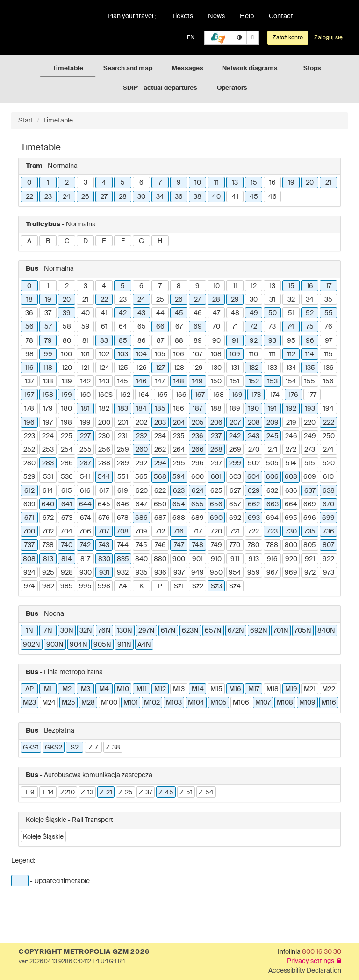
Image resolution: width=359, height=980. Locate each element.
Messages (187, 68)
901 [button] (197, 559)
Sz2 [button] (198, 586)
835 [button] (123, 559)
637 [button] (310, 491)
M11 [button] (142, 689)
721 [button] (235, 532)
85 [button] (123, 341)
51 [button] (291, 313)
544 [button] (104, 477)
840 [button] (141, 559)
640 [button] (48, 504)
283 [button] (48, 463)
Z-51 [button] (186, 793)
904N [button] (79, 645)
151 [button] (235, 382)
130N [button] (125, 631)
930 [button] (86, 573)
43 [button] (141, 313)
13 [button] (235, 183)
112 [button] (291, 354)
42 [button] (123, 313)
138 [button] (48, 382)
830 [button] (104, 559)
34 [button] (160, 197)
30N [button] (67, 631)
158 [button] (48, 395)
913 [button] (254, 559)
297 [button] (216, 463)
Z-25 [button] (126, 793)
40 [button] (216, 197)
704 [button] (67, 532)
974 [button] (29, 586)
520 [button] (329, 463)
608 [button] (291, 477)
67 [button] (179, 327)
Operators (232, 88)
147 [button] (160, 382)
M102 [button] (152, 703)
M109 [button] (307, 703)
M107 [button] (263, 703)
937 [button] (179, 573)
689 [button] (197, 518)
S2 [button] (75, 748)
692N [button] (259, 631)
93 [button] (272, 341)
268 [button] (216, 450)
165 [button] (162, 395)
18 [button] (29, 300)
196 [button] (29, 423)
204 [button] (179, 423)
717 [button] (197, 532)
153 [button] (273, 382)
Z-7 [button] (93, 748)
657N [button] (213, 631)
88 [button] (179, 341)
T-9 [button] (29, 793)
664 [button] (291, 504)
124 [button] (104, 368)
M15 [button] (216, 689)
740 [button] (67, 545)
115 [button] (328, 354)
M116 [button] (329, 703)
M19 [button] (291, 689)
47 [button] (216, 313)
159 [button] (67, 395)
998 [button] (104, 586)
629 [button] (254, 491)
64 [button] (123, 327)
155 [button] (310, 382)
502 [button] (254, 463)
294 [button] (160, 463)
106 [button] (179, 354)
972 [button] (310, 573)
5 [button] (123, 183)
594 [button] (179, 477)
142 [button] (86, 382)
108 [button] (216, 354)
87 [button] (160, 341)
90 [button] (216, 341)
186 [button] (179, 409)
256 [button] (104, 450)
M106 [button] (241, 703)
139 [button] (67, 382)
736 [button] (329, 532)
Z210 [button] (68, 793)
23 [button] (48, 197)
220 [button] (310, 423)
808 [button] (29, 559)
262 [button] (160, 450)
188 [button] (216, 409)
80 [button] (67, 341)
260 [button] (142, 450)
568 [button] (160, 477)
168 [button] (219, 395)
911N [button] (124, 645)
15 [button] (254, 183)
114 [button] (310, 354)
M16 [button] (235, 689)
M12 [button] (160, 689)
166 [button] (181, 395)
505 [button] (272, 463)
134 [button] (291, 368)
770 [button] (235, 545)
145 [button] (123, 382)
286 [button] (67, 463)
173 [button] (256, 395)
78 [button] (29, 341)
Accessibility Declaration (305, 971)
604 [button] (254, 477)
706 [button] (85, 532)
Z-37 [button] (146, 793)
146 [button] (141, 382)
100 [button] (67, 354)
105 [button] (160, 354)
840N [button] (326, 631)
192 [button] (291, 409)
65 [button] (142, 327)
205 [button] (198, 423)
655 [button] (197, 504)
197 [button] (48, 423)
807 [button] (328, 545)
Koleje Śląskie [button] (43, 837)
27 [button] (104, 197)
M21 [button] (310, 689)
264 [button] (179, 450)
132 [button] (254, 368)
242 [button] (235, 436)
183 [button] (123, 409)
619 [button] (123, 491)
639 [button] (29, 504)
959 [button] (254, 573)
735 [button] (310, 532)
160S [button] (105, 395)
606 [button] (272, 477)
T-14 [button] (48, 793)
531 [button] (48, 477)
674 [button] (86, 518)
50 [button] (273, 313)
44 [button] (160, 313)
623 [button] (179, 491)
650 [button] (160, 504)
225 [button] (67, 436)
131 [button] (235, 368)
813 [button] (48, 559)
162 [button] (125, 395)
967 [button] (272, 573)
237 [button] (216, 436)
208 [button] (254, 423)
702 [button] (48, 532)
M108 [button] (285, 703)
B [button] (48, 241)
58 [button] (67, 327)
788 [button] (272, 545)
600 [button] (197, 477)
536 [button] (67, 477)
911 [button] (235, 559)
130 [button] (216, 368)
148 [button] (179, 382)
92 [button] (254, 341)
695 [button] (291, 518)
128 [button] (179, 368)
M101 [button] (131, 703)
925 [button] (48, 573)
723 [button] (272, 532)
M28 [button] (88, 703)
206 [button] (216, 423)
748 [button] (198, 545)
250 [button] (329, 436)
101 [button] (85, 354)
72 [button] (254, 327)
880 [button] (160, 559)
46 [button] (273, 197)
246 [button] (291, 436)
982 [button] (48, 586)
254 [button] (67, 450)
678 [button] (123, 518)
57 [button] (48, 327)
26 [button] (85, 197)
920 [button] (291, 559)
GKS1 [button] (31, 748)
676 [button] (104, 518)
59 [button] (86, 327)
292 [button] (141, 463)
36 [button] (179, 197)
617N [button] (168, 631)
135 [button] (310, 368)
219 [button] (291, 423)
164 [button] (144, 395)
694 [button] (272, 518)
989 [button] (67, 586)
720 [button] (216, 532)
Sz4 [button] (235, 586)
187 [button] (197, 409)
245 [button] (273, 436)
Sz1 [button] (179, 586)
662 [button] (254, 504)
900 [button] (179, 559)
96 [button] (310, 341)
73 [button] (272, 327)
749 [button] (216, 545)
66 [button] (160, 327)
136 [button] (329, 368)
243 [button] (254, 436)
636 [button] (291, 491)
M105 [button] (219, 703)
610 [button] (328, 477)
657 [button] (235, 504)
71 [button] (235, 327)
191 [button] (272, 409)
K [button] (141, 586)
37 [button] (48, 313)
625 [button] (216, 491)
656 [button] (216, 504)
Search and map (128, 68)
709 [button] (141, 532)
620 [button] (142, 491)
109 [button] (235, 354)
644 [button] (85, 504)
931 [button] (104, 573)
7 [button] (160, 183)
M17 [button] (254, 689)
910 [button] (216, 559)
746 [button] (160, 545)
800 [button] (291, 545)
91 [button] (235, 341)
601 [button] (216, 477)
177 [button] (312, 395)
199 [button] (85, 423)
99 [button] (48, 354)
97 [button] (329, 341)
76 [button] (329, 327)
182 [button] (104, 409)
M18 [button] (273, 689)
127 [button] (160, 368)
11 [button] (216, 183)
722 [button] (254, 532)
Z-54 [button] (206, 793)
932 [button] (123, 573)
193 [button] (310, 409)
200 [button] (104, 423)
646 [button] (123, 504)
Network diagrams (250, 68)
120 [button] (67, 368)
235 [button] (179, 436)
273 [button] (310, 450)
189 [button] (235, 409)
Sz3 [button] (216, 586)
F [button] (123, 241)
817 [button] (85, 559)
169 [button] (237, 395)
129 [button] (198, 368)
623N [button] (190, 631)
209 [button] (273, 423)
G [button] (141, 241)
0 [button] (29, 183)
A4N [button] (144, 645)
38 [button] (197, 197)
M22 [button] (329, 689)
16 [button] (273, 183)
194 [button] (328, 409)
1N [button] (29, 631)
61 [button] (104, 327)
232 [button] (142, 436)
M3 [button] (86, 689)
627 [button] (235, 491)
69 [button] (198, 327)
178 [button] (29, 409)
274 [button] (328, 450)
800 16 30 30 (322, 952)
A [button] (29, 241)
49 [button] (254, 313)
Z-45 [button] (166, 793)
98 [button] (29, 354)
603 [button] (235, 477)
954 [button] (235, 573)
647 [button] (141, 504)
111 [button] (272, 354)
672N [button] (236, 631)
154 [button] (291, 382)
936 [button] (160, 573)
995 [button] (85, 586)
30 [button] (141, 197)
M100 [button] (109, 703)
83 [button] (104, 341)
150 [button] (216, 382)
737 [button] (29, 545)
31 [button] (272, 300)
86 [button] (142, 341)
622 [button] (160, 491)
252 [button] (29, 450)
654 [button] (179, 504)
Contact (281, 16)
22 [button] (29, 197)
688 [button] (179, 518)
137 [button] (29, 382)
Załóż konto (288, 38)
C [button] (67, 241)
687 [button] (160, 518)
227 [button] (85, 436)
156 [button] (328, 382)
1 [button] (48, 183)
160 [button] (85, 395)
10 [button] (198, 183)
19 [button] (291, 183)
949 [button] (197, 573)
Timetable (68, 68)
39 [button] (67, 313)
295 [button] (179, 463)
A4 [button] (123, 586)
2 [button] (67, 183)
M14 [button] (198, 689)
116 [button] (29, 368)
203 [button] (160, 423)
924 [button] (29, 573)
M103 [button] (174, 703)
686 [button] (141, 518)
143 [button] (104, 382)
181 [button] (85, 409)
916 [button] (272, 559)
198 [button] (67, 423)
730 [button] (291, 532)
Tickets (182, 16)
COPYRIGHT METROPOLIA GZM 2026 (84, 952)
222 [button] (329, 423)
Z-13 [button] (87, 793)
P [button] (160, 586)
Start (26, 121)
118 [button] (48, 368)
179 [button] (48, 409)
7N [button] (48, 631)
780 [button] (254, 545)
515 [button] (310, 463)
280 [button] (29, 463)
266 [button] (198, 450)
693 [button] (254, 518)
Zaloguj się (328, 38)
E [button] (104, 241)
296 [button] (198, 463)
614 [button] (48, 491)
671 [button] (29, 518)
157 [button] (29, 395)
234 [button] (160, 436)
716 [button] (179, 532)
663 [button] (273, 504)
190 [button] (254, 409)
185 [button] (160, 409)
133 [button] (272, 368)
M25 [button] (68, 703)
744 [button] (123, 545)
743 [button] (104, 545)
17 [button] (329, 286)
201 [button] (123, 423)
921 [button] (310, 559)
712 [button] (160, 532)
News (216, 16)
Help (247, 16)
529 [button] (29, 477)
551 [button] (123, 477)
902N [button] (32, 645)
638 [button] (329, 491)
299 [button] (235, 463)
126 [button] (142, 368)
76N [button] (104, 631)
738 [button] (48, 545)
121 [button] (86, 368)
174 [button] (275, 395)
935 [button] (142, 573)
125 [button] (123, 368)
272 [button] (291, 450)
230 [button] (104, 436)
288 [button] (104, 463)
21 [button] (328, 183)
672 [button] (48, 518)
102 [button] (104, 354)
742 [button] (85, 545)
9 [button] (179, 183)
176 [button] (293, 395)
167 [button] (200, 395)
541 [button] (85, 477)
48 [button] (235, 313)
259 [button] (123, 450)
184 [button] (141, 409)
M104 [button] (196, 703)
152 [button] (254, 382)
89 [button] (198, 341)
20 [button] (310, 183)
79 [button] (48, 341)
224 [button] (48, 436)
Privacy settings (314, 961)
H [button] (160, 241)
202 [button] (141, 423)
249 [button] (310, 436)
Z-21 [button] (106, 793)
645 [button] (104, 504)
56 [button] (29, 327)
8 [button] (179, 286)
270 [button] (254, 450)
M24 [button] (49, 703)
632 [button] (272, 491)
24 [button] (67, 197)
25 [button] (160, 300)
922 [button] (328, 559)
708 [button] (123, 532)
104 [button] (141, 354)
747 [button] (179, 545)
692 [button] (235, 518)
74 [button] (291, 327)
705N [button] (303, 631)
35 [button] (328, 300)
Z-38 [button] (113, 748)
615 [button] (67, 491)
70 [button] (216, 327)
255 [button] (86, 450)
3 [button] (86, 183)
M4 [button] (104, 689)
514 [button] (291, 463)
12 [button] (254, 286)
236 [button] (197, 436)
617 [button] (104, 491)
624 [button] (198, 491)
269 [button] (235, 450)
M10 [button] (123, 689)
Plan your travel (132, 16)
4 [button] (104, 183)
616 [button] (85, 491)
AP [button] (29, 689)
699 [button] (328, 518)
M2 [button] (67, 689)
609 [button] (310, 477)
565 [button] (141, 477)
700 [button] (29, 532)
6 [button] (141, 183)
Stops (312, 68)
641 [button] (67, 504)
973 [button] (329, 573)
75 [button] (310, 327)
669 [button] (310, 504)
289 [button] (123, 463)
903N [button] (55, 645)
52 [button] (310, 313)
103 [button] (123, 354)
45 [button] (254, 197)
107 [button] (197, 354)
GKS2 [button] (54, 748)
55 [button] (329, 313)
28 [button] (123, 197)
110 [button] (254, 354)
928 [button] (67, 573)
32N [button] (86, 631)
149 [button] (197, 382)
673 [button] (67, 518)
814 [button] (67, 559)
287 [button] (86, 463)
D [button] (86, 241)
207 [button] (235, 423)
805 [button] (310, 545)
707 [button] (104, 532)
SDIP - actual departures (160, 88)
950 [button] (216, 573)
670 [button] (328, 504)
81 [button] (86, 341)
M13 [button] (179, 689)
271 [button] (273, 450)
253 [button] (48, 450)
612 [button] (29, 491)
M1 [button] (48, 689)
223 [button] (29, 436)
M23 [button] (29, 703)
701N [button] (281, 631)
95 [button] (291, 341)
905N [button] (102, 645)
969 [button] (291, 573)
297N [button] (147, 631)
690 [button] (216, 518)
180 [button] (67, 409)
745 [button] (142, 545)
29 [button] (235, 300)
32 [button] (291, 300)
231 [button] (123, 436)
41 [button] (235, 197)
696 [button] (310, 518)
